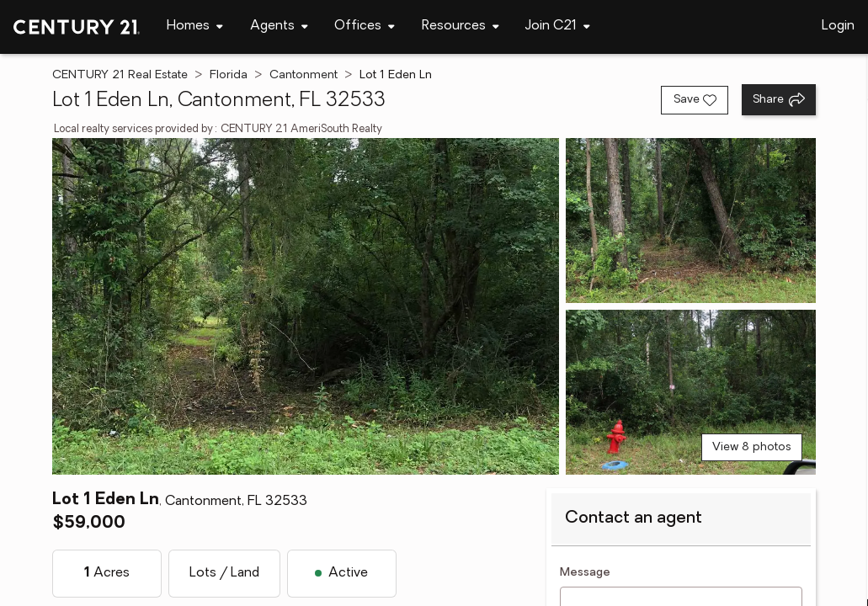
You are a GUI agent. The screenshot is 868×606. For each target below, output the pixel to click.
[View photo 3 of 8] (691, 392)
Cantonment (304, 75)
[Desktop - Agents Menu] (279, 27)
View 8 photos (752, 447)
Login (838, 26)
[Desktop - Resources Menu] (461, 27)
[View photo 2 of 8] (691, 221)
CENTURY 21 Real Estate (120, 75)
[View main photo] (306, 306)
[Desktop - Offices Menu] (365, 27)
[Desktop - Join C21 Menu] (558, 27)
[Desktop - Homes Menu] (195, 27)
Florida (229, 75)
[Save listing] (695, 100)
